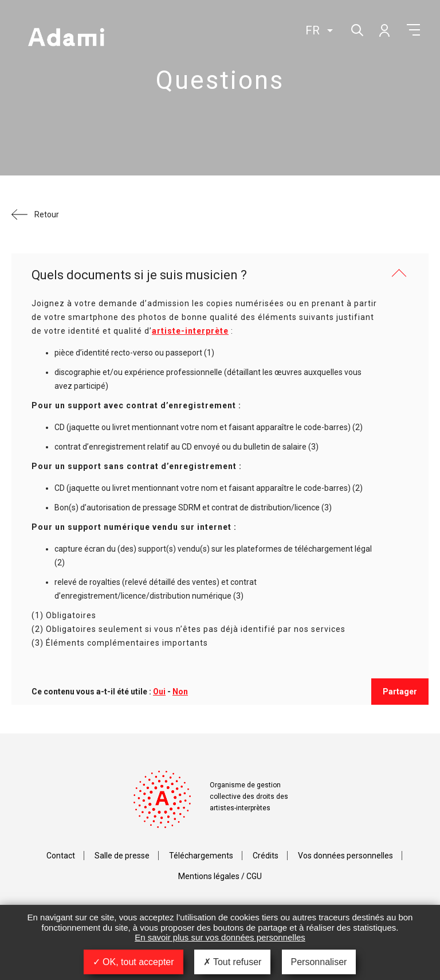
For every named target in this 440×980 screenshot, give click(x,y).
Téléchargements (201, 856)
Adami (66, 38)
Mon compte (384, 30)
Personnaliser (319, 962)
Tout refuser (233, 962)
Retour (47, 214)
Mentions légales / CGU (220, 876)
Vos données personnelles (345, 856)
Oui (159, 692)
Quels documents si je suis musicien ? (139, 275)
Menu (413, 30)
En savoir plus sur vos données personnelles (220, 937)
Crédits (266, 856)
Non (180, 692)
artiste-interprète (190, 331)
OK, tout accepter (133, 962)
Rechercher (356, 29)
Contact (61, 856)
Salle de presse (122, 856)
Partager (400, 692)
